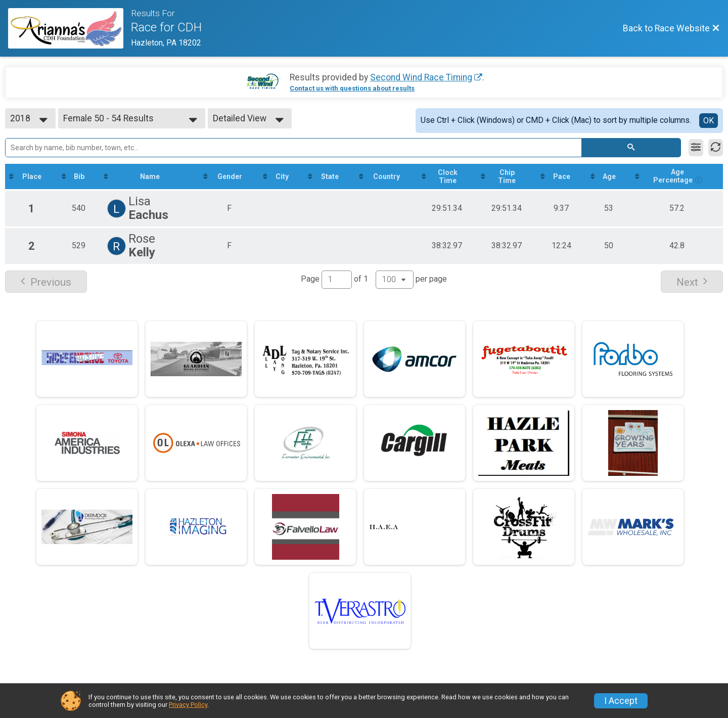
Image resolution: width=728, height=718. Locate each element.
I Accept (621, 701)
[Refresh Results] (716, 148)
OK (709, 121)
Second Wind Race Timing (421, 77)
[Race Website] (70, 28)
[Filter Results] (696, 148)
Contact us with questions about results (352, 88)
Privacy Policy (188, 705)
